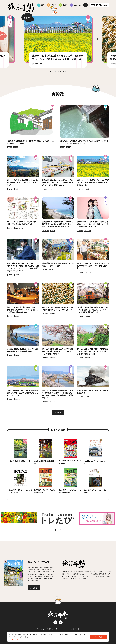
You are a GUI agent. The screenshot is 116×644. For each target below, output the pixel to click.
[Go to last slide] (19, 39)
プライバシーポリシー (61, 629)
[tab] (50, 72)
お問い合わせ (75, 629)
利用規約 (48, 629)
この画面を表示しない (99, 637)
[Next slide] (98, 39)
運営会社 (40, 629)
